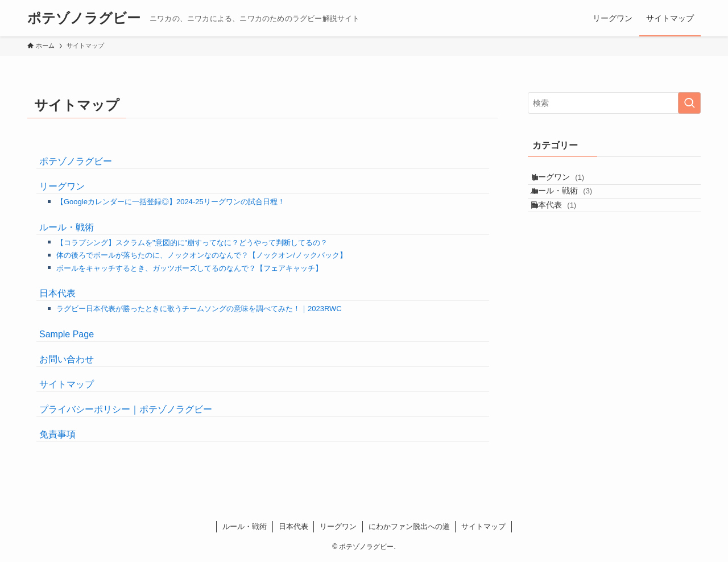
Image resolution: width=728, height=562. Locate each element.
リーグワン (62, 186)
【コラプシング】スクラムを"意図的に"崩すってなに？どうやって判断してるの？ (192, 243)
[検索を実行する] (689, 103)
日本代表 (57, 293)
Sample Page (67, 334)
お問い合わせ (67, 359)
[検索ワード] (614, 103)
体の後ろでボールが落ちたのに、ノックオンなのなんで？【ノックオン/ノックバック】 (202, 255)
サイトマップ (67, 384)
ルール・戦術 (67, 227)
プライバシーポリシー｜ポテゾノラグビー (126, 409)
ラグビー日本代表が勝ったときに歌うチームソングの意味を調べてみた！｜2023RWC (199, 309)
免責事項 (57, 434)
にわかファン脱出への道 (409, 526)
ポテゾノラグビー (84, 18)
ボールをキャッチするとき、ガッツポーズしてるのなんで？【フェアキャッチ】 (189, 268)
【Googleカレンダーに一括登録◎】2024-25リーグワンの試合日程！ (171, 202)
